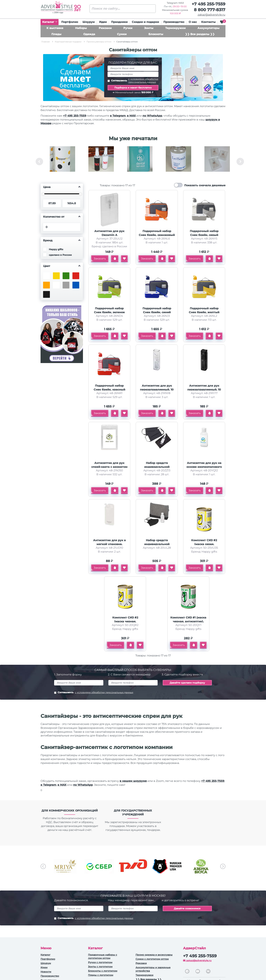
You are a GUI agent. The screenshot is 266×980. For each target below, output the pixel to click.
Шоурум (89, 22)
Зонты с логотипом (100, 967)
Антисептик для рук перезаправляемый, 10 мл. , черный (204, 390)
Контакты (208, 22)
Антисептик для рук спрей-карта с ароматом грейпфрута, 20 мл (109, 467)
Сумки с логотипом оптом (152, 959)
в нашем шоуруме (133, 781)
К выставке (55, 28)
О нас (193, 22)
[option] (62, 162)
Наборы (81, 28)
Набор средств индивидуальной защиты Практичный (157, 544)
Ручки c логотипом (100, 962)
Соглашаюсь (133, 81)
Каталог (50, 22)
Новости (46, 972)
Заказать (100, 259)
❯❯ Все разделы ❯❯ (200, 34)
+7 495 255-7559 (208, 4)
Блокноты (156, 34)
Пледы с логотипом (101, 975)
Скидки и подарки (145, 22)
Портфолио (70, 22)
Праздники (119, 22)
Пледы (56, 34)
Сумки (122, 34)
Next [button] (240, 162)
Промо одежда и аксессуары (154, 955)
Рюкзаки (105, 28)
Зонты (149, 28)
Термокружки (175, 28)
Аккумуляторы (208, 28)
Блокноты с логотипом (103, 971)
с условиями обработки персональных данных (143, 81)
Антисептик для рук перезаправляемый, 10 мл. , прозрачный (157, 390)
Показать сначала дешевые (205, 185)
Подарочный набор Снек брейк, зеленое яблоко (109, 312)
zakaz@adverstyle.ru (211, 15)
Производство (174, 22)
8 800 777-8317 (210, 10)
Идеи (103, 22)
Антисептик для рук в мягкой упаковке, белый (109, 544)
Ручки (128, 28)
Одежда (89, 34)
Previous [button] (39, 162)
